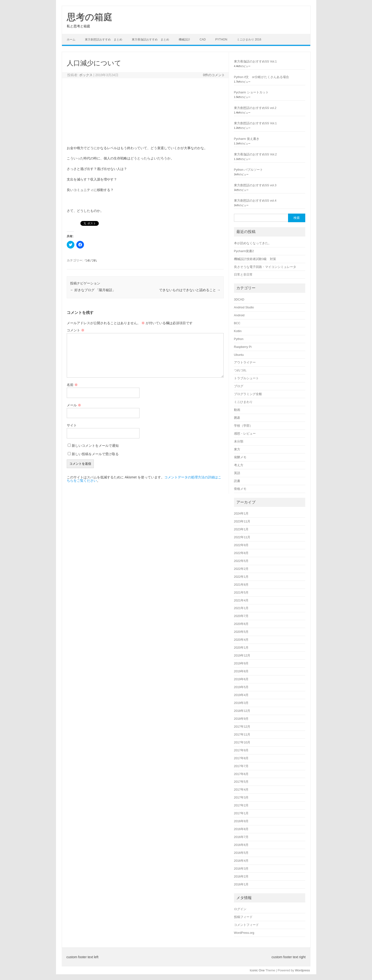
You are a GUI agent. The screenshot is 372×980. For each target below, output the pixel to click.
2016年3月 (241, 869)
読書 (237, 481)
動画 (237, 410)
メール (74, 405)
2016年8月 (241, 829)
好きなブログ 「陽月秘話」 (93, 290)
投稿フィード (243, 917)
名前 (72, 385)
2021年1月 (241, 608)
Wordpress (303, 970)
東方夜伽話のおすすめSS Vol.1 (255, 61)
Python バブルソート (248, 170)
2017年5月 (241, 782)
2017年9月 (241, 750)
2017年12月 (242, 727)
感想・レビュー (245, 433)
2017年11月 (242, 734)
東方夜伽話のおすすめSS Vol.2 (255, 154)
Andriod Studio (244, 307)
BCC (237, 323)
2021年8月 (241, 585)
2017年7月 (241, 766)
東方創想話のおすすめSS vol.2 (255, 108)
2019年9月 (241, 663)
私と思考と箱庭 (78, 26)
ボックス (86, 75)
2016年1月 (241, 884)
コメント (76, 330)
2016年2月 (241, 876)
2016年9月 (241, 821)
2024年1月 (241, 513)
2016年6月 (241, 845)
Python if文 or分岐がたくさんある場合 (261, 77)
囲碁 (237, 418)
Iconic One (257, 970)
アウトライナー (245, 362)
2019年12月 (242, 655)
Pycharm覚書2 (244, 251)
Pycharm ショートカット (251, 92)
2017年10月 (242, 742)
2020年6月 (241, 624)
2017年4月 (241, 790)
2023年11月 (242, 521)
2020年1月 (241, 648)
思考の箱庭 (90, 17)
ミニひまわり (243, 402)
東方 (237, 449)
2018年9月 (241, 719)
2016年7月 (241, 837)
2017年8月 (241, 758)
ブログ (239, 386)
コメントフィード (246, 925)
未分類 (239, 441)
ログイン (240, 909)
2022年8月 (241, 553)
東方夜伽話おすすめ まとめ (150, 40)
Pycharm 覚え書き (247, 139)
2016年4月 (241, 861)
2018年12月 (242, 711)
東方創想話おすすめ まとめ (104, 40)
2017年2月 (241, 805)
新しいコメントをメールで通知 (95, 446)
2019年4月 (241, 695)
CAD (203, 40)
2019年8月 (241, 671)
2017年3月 (241, 797)
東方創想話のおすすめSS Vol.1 (255, 123)
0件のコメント (214, 75)
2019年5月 (241, 687)
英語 (237, 473)
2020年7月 (241, 616)
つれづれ (91, 260)
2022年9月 (241, 545)
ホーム (71, 40)
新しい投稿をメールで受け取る (95, 454)
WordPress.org (244, 933)
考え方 (239, 465)
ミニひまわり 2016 (249, 40)
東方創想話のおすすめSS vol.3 (255, 185)
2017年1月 (241, 813)
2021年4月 (241, 600)
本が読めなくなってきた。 (253, 243)
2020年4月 (241, 640)
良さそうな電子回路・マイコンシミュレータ (265, 267)
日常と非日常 (243, 275)
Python (221, 40)
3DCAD (239, 299)
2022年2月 (241, 569)
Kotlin (238, 331)
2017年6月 (241, 774)
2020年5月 (241, 632)
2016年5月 (241, 853)
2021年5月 (241, 592)
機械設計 (184, 40)
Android (239, 315)
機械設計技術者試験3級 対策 (255, 259)
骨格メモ (240, 489)
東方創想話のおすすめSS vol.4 (255, 201)
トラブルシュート (246, 378)
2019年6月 (241, 679)
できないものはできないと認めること (190, 290)
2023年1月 (241, 529)
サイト (72, 425)
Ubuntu (239, 355)
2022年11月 (242, 537)
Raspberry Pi (243, 347)
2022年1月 (241, 577)
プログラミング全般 (248, 394)
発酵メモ (240, 457)
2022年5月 (241, 561)
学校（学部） (243, 426)
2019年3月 (241, 703)
